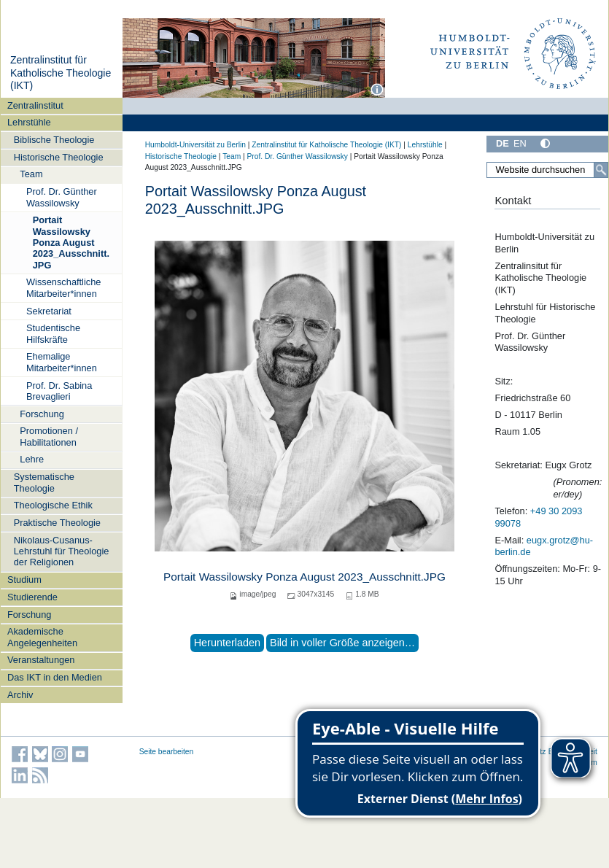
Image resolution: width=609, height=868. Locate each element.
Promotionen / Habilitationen (49, 436)
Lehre (32, 459)
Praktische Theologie (57, 523)
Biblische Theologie (54, 140)
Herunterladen (227, 643)
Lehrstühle (29, 122)
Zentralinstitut (35, 105)
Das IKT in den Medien (55, 677)
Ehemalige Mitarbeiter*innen (62, 362)
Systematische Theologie (44, 482)
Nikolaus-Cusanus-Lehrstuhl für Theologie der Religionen (62, 551)
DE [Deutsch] (503, 143)
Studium (24, 580)
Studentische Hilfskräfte (53, 333)
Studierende (32, 597)
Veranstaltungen (41, 660)
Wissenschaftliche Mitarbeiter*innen (63, 287)
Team (31, 174)
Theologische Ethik (53, 505)
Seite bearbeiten (167, 752)
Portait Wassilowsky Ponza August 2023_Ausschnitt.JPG (71, 242)
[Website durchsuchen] (547, 170)
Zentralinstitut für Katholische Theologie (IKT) (61, 73)
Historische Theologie (59, 157)
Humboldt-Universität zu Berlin (195, 145)
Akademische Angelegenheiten (42, 637)
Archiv (20, 695)
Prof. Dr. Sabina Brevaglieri (59, 391)
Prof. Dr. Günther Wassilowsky (62, 197)
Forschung (42, 414)
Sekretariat (49, 311)
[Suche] (601, 170)
